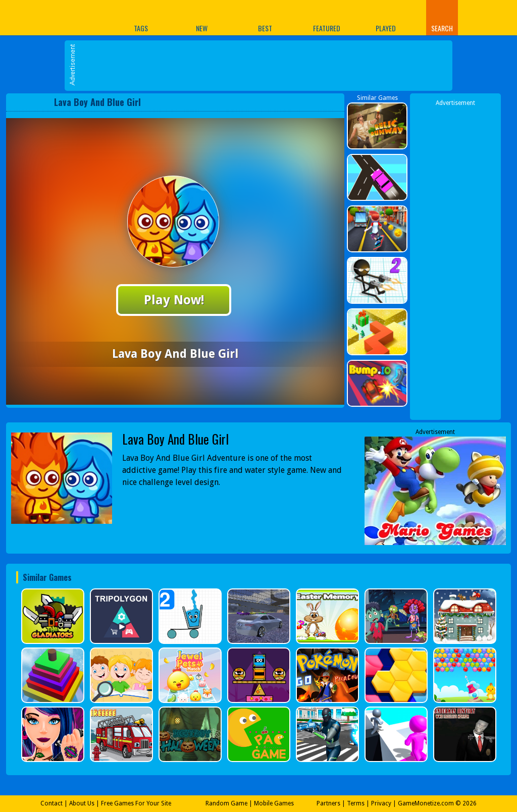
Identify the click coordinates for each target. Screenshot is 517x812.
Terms (356, 803)
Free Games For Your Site (136, 803)
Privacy (381, 803)
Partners (328, 803)
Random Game (226, 803)
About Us (82, 803)
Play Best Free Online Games (46, 17)
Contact (51, 803)
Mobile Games (274, 803)
